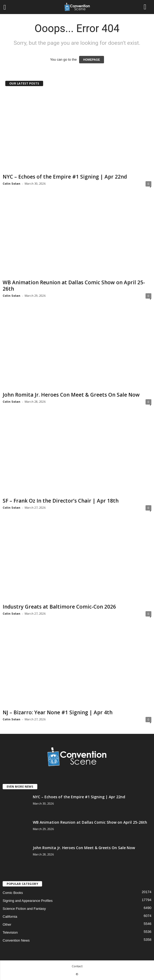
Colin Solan (12, 183)
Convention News (16, 940)
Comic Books (13, 893)
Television (10, 932)
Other (7, 924)
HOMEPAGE (91, 60)
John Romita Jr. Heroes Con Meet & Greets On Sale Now (71, 395)
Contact (77, 966)
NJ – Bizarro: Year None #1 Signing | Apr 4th (58, 712)
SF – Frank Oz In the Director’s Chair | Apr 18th (61, 501)
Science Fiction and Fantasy (24, 909)
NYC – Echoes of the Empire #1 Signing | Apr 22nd (65, 177)
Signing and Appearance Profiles (28, 901)
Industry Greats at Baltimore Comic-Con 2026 (59, 607)
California (10, 917)
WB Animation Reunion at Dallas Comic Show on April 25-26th (74, 286)
